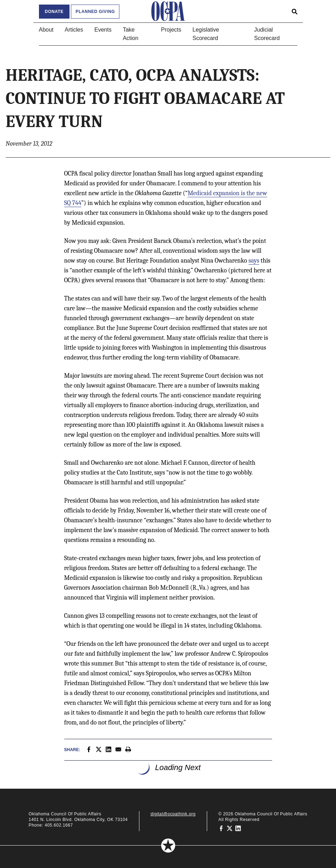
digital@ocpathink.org (173, 814)
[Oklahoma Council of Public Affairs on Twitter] (230, 828)
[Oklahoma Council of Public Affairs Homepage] (168, 11)
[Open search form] (295, 11)
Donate (54, 12)
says (254, 261)
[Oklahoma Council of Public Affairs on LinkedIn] (238, 828)
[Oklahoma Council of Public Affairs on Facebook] (221, 828)
